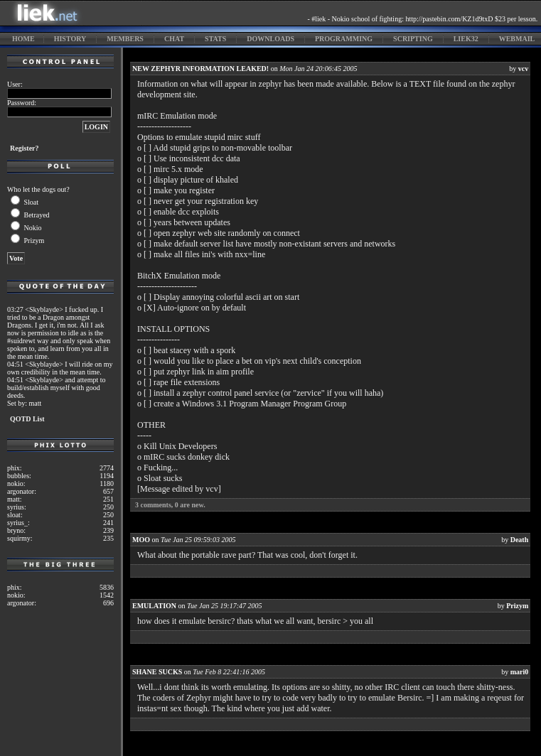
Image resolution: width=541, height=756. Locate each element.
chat (174, 39)
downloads (270, 39)
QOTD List (27, 419)
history (70, 39)
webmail (517, 39)
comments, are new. (170, 505)
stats (215, 39)
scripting (413, 39)
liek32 (466, 39)
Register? (25, 148)
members (125, 39)
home (23, 39)
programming (344, 39)
